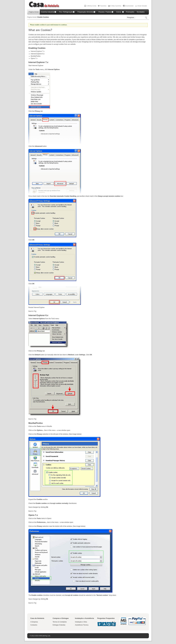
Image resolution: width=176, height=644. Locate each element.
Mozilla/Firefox (36, 56)
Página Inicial (32, 17)
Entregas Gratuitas (59, 625)
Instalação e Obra (81, 622)
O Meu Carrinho (116, 6)
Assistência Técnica (82, 625)
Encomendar (129, 6)
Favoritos (103, 6)
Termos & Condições (60, 622)
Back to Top (32, 311)
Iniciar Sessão (142, 6)
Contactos (34, 625)
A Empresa (34, 622)
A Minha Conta (91, 6)
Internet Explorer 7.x (38, 51)
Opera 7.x (34, 58)
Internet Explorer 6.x (38, 54)
